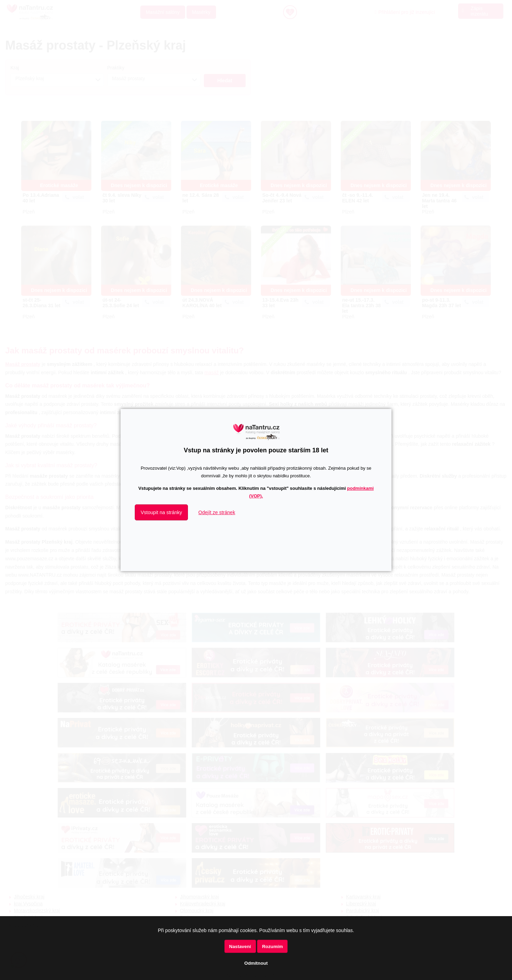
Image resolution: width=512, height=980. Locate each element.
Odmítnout (256, 963)
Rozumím (272, 947)
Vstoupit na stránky (161, 512)
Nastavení (240, 947)
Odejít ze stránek (217, 512)
